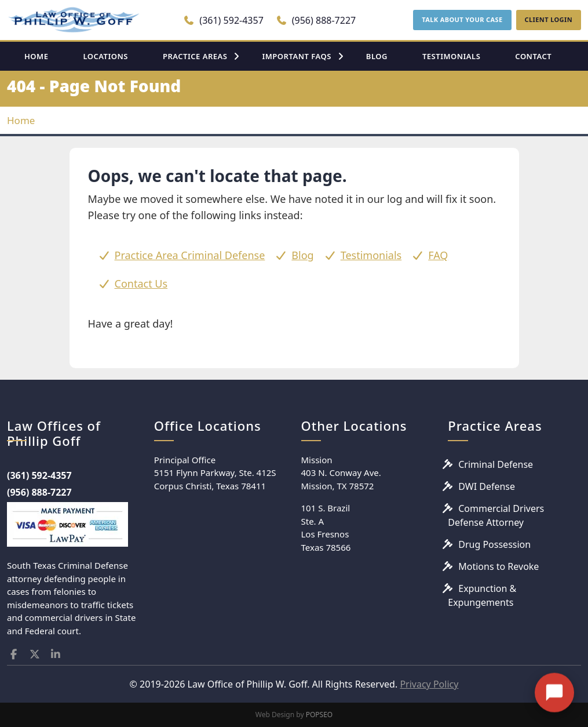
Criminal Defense (496, 464)
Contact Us (141, 283)
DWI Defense (487, 486)
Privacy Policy (429, 684)
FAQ (438, 255)
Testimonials (371, 255)
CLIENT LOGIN (549, 19)
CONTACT (533, 56)
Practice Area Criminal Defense (190, 255)
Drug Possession (494, 544)
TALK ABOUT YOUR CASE (462, 19)
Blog (302, 255)
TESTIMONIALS (451, 56)
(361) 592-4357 (223, 20)
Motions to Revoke (498, 566)
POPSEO (319, 715)
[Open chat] (554, 679)
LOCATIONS (105, 56)
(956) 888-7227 (316, 20)
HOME (36, 56)
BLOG (377, 56)
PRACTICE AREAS (195, 56)
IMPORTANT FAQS (296, 56)
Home (21, 120)
